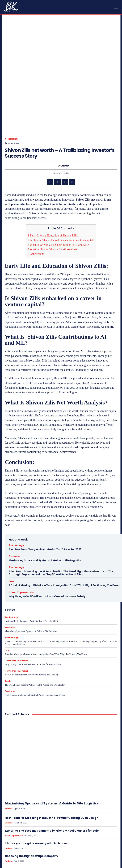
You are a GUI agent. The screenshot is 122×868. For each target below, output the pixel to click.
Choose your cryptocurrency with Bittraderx (37, 784)
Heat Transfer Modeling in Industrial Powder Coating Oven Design (35, 636)
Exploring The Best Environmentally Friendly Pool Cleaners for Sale (52, 772)
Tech (8, 622)
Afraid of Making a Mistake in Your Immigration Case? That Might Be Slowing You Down (64, 526)
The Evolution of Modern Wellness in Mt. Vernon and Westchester (35, 626)
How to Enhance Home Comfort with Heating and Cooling (31, 615)
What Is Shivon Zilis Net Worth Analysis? (53, 190)
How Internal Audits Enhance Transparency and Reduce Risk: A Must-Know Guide (92, 858)
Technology (16, 486)
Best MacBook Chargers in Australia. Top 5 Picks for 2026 (45, 490)
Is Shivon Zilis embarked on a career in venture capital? (61, 181)
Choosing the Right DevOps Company (32, 797)
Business (11, 80)
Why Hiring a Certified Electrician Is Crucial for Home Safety (47, 537)
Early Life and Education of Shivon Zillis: (53, 176)
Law (11, 522)
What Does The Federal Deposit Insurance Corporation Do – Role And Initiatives (30, 858)
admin (65, 107)
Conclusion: (36, 195)
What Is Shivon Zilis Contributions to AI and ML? (58, 186)
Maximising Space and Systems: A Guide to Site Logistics (45, 501)
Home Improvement (22, 533)
